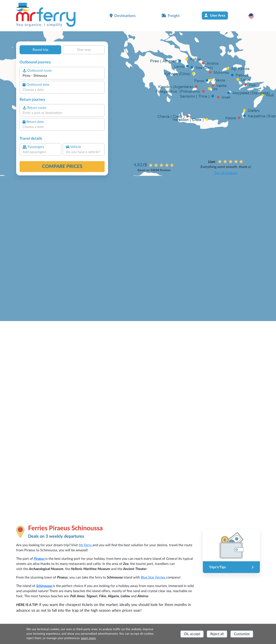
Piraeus (40, 559)
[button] (253, 16)
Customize (242, 634)
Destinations (123, 16)
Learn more (88, 638)
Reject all (217, 634)
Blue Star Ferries (153, 577)
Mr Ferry (86, 545)
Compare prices (62, 166)
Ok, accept (192, 634)
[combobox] (62, 76)
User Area (215, 15)
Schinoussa (44, 586)
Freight (170, 16)
